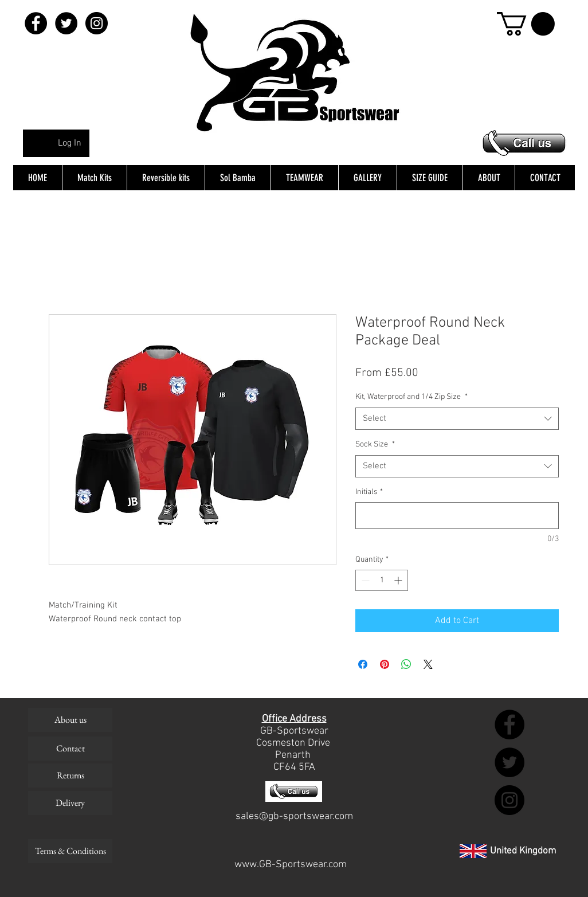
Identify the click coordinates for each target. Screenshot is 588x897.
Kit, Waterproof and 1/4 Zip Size (411, 397)
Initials (369, 492)
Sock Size (375, 444)
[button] (526, 24)
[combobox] (457, 419)
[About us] (70, 720)
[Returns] (70, 775)
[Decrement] (364, 580)
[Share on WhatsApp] (406, 664)
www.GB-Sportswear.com (291, 865)
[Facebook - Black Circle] (36, 23)
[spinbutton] (382, 580)
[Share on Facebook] (363, 664)
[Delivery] (70, 803)
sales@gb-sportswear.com (294, 816)
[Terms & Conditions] (70, 851)
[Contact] (70, 749)
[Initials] (457, 516)
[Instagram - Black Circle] (97, 23)
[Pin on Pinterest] (385, 664)
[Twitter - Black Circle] (66, 23)
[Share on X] (428, 664)
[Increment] (399, 580)
